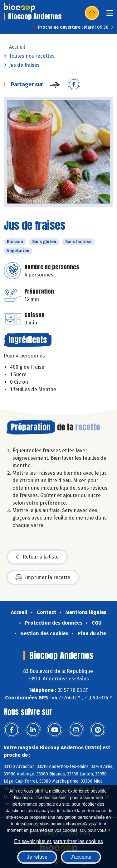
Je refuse (37, 857)
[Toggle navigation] (110, 15)
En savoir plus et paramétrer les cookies (58, 841)
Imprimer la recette (43, 578)
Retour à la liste (37, 557)
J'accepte (81, 857)
